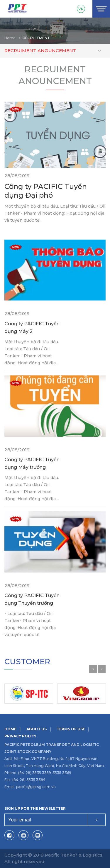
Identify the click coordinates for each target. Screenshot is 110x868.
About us (37, 729)
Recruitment (36, 38)
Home (10, 38)
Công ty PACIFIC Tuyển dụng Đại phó (46, 191)
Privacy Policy (20, 736)
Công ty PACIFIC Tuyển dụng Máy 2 (32, 328)
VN (81, 9)
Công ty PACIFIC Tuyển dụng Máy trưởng (32, 463)
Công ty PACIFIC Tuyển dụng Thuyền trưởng (32, 599)
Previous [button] (93, 669)
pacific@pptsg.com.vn (36, 787)
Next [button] (102, 669)
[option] (55, 31)
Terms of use (71, 729)
